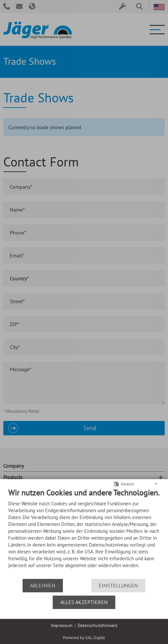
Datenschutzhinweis (98, 625)
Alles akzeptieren (84, 602)
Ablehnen (43, 585)
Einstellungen (118, 585)
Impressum (62, 625)
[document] (84, 533)
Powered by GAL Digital (84, 638)
